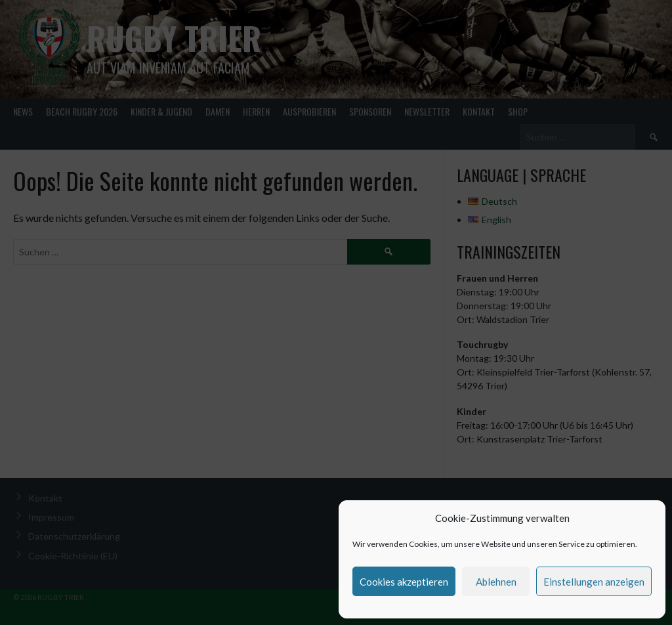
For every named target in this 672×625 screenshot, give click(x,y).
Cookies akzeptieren (404, 582)
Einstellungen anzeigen (594, 582)
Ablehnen (496, 582)
